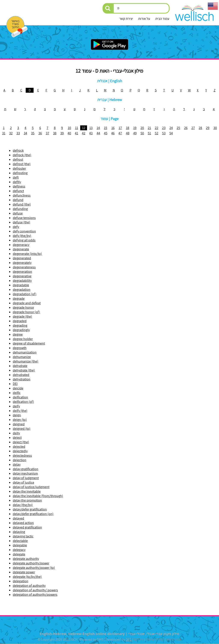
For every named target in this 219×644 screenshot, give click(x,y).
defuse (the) (21, 222)
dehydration (22, 379)
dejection (20, 460)
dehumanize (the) (26, 361)
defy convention (24, 231)
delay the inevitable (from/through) (38, 496)
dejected (19, 447)
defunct (18, 191)
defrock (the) (22, 155)
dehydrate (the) (24, 370)
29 (208, 128)
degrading (20, 325)
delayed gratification (27, 527)
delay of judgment (26, 478)
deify (16, 406)
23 (164, 128)
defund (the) (22, 204)
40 (69, 133)
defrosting (20, 173)
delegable (20, 545)
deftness (19, 186)
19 (135, 128)
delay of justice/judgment (31, 487)
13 (91, 128)
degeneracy (21, 245)
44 (98, 133)
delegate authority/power (31, 563)
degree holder (23, 339)
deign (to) (20, 420)
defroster (19, 168)
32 (11, 133)
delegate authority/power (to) (34, 568)
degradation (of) (25, 294)
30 (215, 128)
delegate (19, 554)
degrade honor (23, 307)
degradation (22, 290)
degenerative (22, 276)
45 (106, 133)
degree (18, 334)
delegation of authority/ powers (35, 590)
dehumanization (25, 352)
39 (62, 133)
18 (128, 128)
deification (20, 397)
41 (76, 133)
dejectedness (22, 455)
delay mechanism (25, 473)
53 (164, 133)
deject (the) (21, 442)
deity (16, 433)
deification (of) (23, 402)
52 (157, 133)
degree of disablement (29, 343)
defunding (20, 209)
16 (113, 128)
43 (91, 133)
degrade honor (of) (26, 312)
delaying (19, 532)
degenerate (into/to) (27, 254)
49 (135, 133)
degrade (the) (22, 316)
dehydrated (21, 375)
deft (16, 177)
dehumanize (22, 357)
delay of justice (24, 482)
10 (69, 128)
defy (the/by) (22, 236)
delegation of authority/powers (35, 595)
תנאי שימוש (174, 639)
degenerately (22, 263)
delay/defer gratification (30, 509)
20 (142, 128)
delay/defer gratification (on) (33, 514)
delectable (20, 541)
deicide (18, 388)
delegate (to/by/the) (27, 577)
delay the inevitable (27, 491)
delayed (18, 518)
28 (200, 128)
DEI (15, 384)
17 (120, 128)
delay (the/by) (23, 505)
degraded (20, 321)
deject (17, 438)
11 (77, 128)
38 (55, 133)
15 (106, 128)
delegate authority (26, 559)
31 (4, 133)
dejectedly (20, 451)
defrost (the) (22, 164)
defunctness (22, 195)
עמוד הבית (162, 19)
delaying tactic (23, 536)
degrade (19, 299)
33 (18, 133)
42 (84, 133)
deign (17, 415)
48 (128, 133)
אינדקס (139, 639)
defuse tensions (24, 218)
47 (120, 133)
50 (142, 133)
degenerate (21, 249)
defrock (18, 150)
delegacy (19, 550)
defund (18, 200)
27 (193, 128)
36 (40, 133)
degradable (21, 285)
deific (17, 393)
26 (186, 128)
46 (113, 133)
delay (17, 464)
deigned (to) (22, 429)
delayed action (23, 523)
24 (171, 128)
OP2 (129, 639)
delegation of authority (29, 586)
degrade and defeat (27, 303)
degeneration (22, 272)
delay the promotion (27, 500)
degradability (22, 281)
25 (178, 128)
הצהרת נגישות (155, 639)
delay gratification (26, 469)
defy (16, 227)
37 (47, 133)
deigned (19, 424)
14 (98, 128)
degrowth (20, 348)
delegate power (24, 572)
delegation (21, 581)
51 (149, 133)
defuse (18, 213)
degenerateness (24, 267)
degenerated (22, 258)
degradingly (21, 330)
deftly (17, 182)
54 (171, 133)
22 (157, 128)
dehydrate (20, 366)
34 (25, 133)
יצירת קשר (126, 19)
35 (33, 133)
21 (149, 128)
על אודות (144, 19)
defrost (18, 159)
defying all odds (24, 240)
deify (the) (20, 411)
